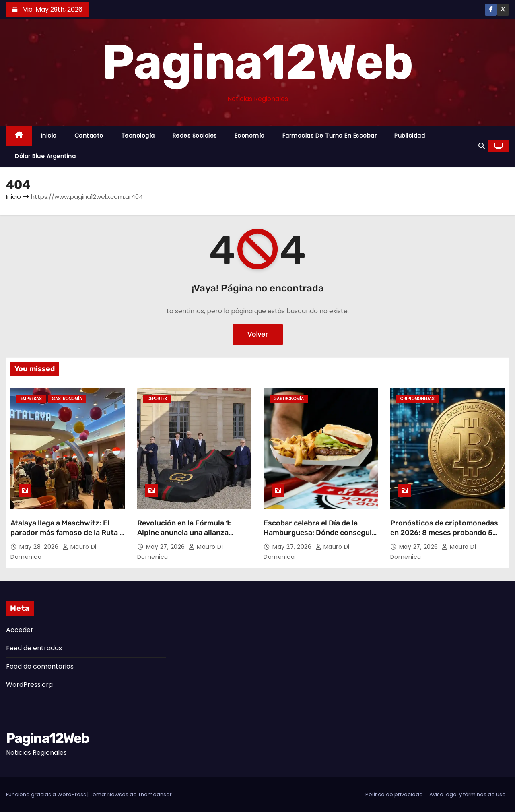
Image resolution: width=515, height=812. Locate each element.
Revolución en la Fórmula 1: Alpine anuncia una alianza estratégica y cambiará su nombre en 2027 (184, 537)
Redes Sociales (195, 136)
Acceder (20, 630)
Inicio (49, 136)
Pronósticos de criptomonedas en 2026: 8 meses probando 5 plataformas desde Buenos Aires (447, 533)
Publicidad (410, 136)
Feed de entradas (34, 648)
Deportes (157, 399)
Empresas (31, 399)
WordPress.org (29, 685)
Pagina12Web (257, 62)
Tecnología (138, 136)
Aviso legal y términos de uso (468, 794)
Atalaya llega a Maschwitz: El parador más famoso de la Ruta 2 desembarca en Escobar (67, 533)
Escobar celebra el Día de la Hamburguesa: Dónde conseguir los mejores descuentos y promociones (319, 537)
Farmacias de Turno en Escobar (330, 136)
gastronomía (67, 399)
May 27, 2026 (167, 547)
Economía (250, 136)
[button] (482, 146)
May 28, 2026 (40, 547)
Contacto (89, 136)
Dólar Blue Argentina (45, 156)
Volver (258, 334)
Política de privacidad (394, 794)
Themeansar (155, 794)
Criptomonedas (417, 399)
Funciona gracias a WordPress (47, 794)
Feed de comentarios (40, 666)
